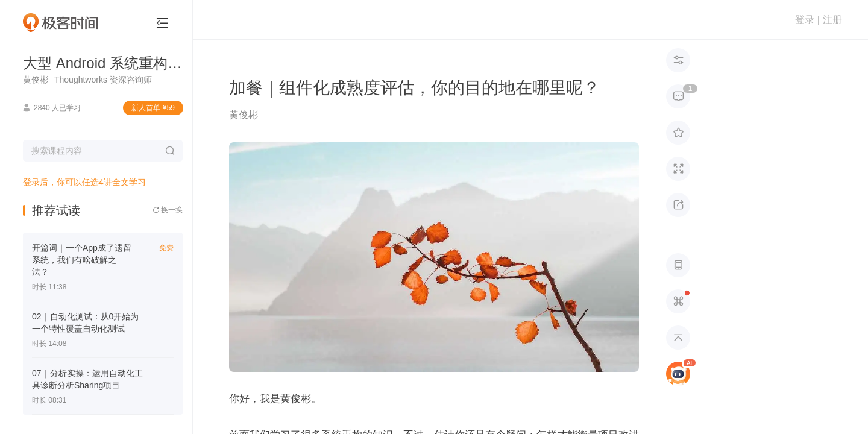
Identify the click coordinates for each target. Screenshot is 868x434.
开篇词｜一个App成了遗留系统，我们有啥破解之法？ (82, 260)
